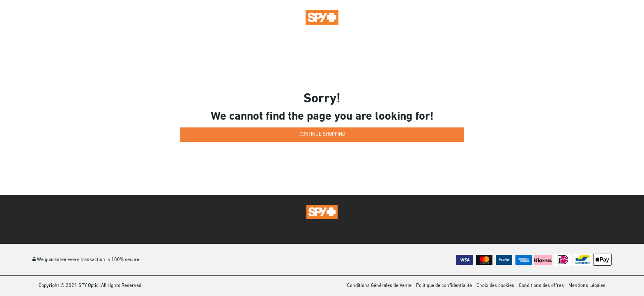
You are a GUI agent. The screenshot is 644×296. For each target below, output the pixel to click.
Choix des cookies (495, 286)
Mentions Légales (587, 286)
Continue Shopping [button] (322, 134)
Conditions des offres (541, 286)
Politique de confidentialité (444, 286)
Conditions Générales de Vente (379, 286)
